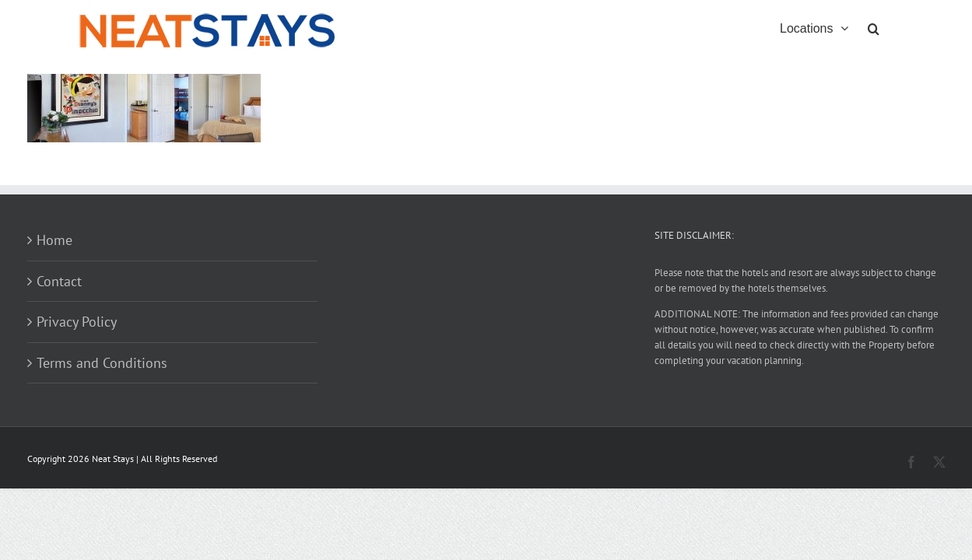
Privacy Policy (77, 322)
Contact (59, 281)
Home (54, 240)
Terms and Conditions (102, 363)
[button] (893, 27)
